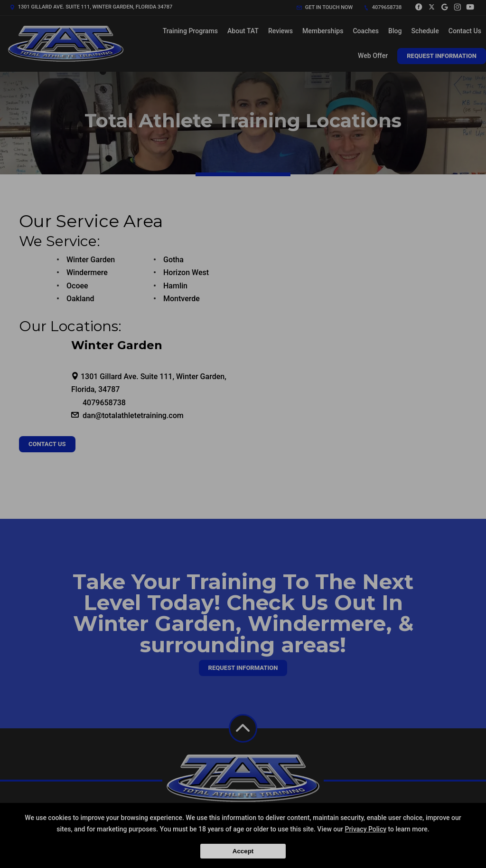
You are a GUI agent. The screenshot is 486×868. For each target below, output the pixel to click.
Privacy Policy (365, 829)
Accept (243, 851)
